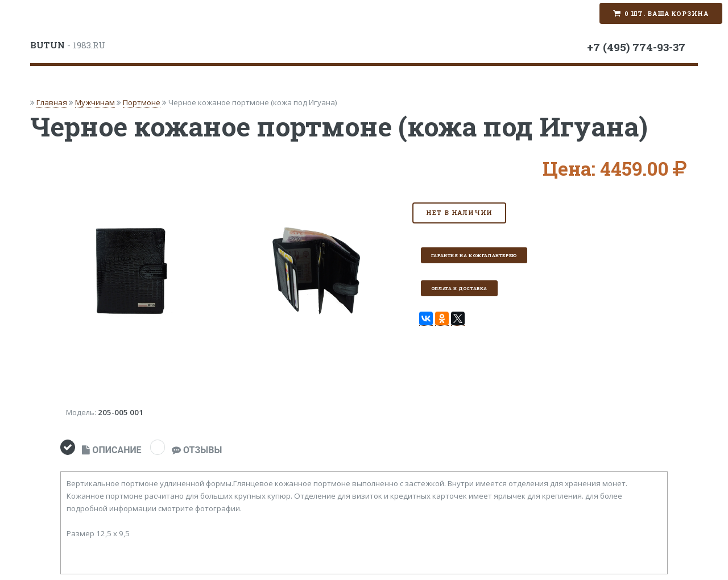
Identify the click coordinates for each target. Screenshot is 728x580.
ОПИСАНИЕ (111, 450)
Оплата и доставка (459, 288)
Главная (52, 102)
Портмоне (142, 102)
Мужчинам (95, 102)
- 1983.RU (68, 45)
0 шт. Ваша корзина (667, 14)
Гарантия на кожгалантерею (474, 255)
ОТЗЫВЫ (197, 450)
